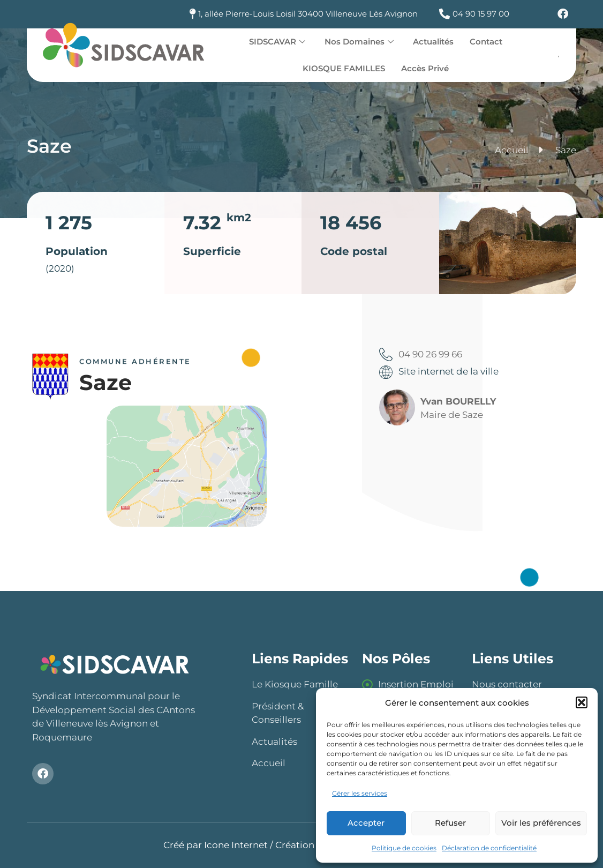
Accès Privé (425, 68)
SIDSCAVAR (277, 42)
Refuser (450, 823)
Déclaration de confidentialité (489, 848)
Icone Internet (236, 845)
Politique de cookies (404, 848)
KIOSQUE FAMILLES (344, 68)
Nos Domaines (359, 42)
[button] (582, 702)
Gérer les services (360, 793)
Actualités (433, 42)
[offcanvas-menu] (559, 56)
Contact (486, 42)
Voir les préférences (541, 823)
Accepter (366, 823)
